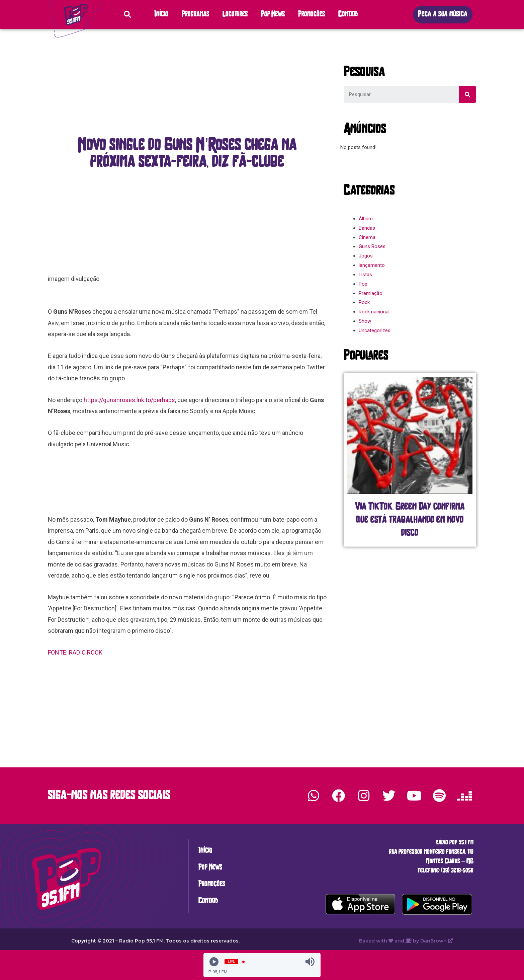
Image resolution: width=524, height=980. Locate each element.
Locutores (235, 15)
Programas (195, 15)
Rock (364, 302)
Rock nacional (374, 312)
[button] (443, 15)
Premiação (371, 293)
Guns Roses (372, 246)
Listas (365, 275)
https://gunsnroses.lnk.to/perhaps (129, 400)
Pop (363, 284)
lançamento (372, 265)
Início (161, 15)
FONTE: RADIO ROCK (76, 652)
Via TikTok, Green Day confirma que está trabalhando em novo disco (410, 520)
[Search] (467, 94)
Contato (348, 15)
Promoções (312, 15)
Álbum (366, 219)
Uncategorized (375, 330)
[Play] (214, 962)
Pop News (273, 15)
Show (365, 321)
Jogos (366, 256)
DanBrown (436, 941)
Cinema (367, 237)
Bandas (367, 228)
